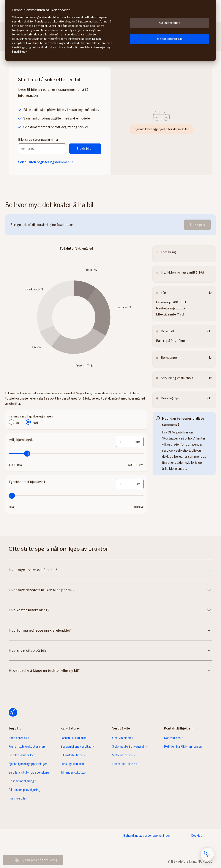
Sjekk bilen (85, 149)
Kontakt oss (172, 738)
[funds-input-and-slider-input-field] (130, 484)
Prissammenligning (21, 781)
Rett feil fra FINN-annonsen (183, 747)
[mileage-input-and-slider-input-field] (130, 442)
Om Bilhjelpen (122, 738)
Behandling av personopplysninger (147, 836)
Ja (17, 423)
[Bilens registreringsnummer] (42, 149)
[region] (110, 30)
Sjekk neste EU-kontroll (128, 747)
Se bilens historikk (21, 755)
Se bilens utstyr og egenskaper (30, 772)
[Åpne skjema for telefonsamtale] (207, 854)
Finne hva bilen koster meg (27, 747)
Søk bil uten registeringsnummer (46, 162)
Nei (35, 423)
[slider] (76, 454)
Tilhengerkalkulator (74, 772)
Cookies (197, 836)
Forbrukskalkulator (73, 738)
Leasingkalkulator (72, 764)
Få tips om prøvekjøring (24, 790)
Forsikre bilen (18, 798)
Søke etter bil (18, 738)
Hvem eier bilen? (124, 764)
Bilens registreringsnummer (38, 139)
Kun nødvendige (170, 23)
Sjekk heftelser (122, 755)
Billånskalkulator (72, 755)
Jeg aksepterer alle (170, 39)
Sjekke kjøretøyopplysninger (28, 764)
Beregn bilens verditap (76, 747)
